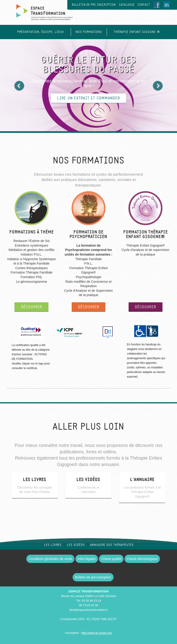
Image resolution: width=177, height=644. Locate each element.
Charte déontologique (142, 559)
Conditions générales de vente (50, 559)
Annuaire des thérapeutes (112, 545)
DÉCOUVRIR (32, 307)
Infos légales (87, 559)
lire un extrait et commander (88, 98)
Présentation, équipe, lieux (41, 32)
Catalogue (127, 5)
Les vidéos (76, 545)
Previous (19, 86)
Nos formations (89, 32)
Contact (144, 5)
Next (158, 86)
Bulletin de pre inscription (94, 5)
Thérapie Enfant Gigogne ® (137, 32)
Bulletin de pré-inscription (93, 577)
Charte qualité (111, 559)
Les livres (53, 545)
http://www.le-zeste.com (97, 633)
